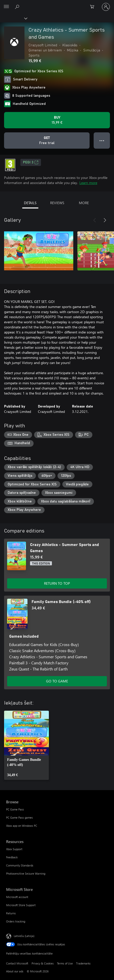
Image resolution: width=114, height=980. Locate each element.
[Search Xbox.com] (18, 7)
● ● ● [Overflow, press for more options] (102, 140)
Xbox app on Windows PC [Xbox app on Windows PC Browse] (22, 826)
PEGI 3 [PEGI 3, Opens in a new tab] (31, 162)
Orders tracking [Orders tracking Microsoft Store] (16, 921)
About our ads (15, 971)
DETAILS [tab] (30, 203)
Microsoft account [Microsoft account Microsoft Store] (17, 897)
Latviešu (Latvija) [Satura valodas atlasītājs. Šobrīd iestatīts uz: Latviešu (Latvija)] (24, 936)
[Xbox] (13, 18)
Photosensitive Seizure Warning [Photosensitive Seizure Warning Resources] (26, 873)
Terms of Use (65, 963)
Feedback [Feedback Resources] (12, 857)
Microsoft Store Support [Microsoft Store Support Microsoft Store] (21, 905)
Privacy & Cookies (43, 963)
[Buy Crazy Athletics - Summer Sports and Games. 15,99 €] (57, 120)
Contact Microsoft (17, 963)
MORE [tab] (84, 203)
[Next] (105, 220)
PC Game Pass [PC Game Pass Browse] (15, 809)
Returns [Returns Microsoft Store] (11, 913)
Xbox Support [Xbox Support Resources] (14, 849)
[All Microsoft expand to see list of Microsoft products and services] (6, 7)
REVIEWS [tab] (57, 203)
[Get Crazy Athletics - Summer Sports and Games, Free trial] (47, 141)
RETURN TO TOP (57, 583)
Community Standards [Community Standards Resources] (20, 865)
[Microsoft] (57, 4)
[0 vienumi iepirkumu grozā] (94, 7)
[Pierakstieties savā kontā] (106, 7)
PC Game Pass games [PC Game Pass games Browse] (19, 817)
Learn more (88, 183)
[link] (26, 745)
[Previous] (95, 220)
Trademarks (83, 963)
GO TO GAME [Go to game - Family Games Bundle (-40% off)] (57, 681)
